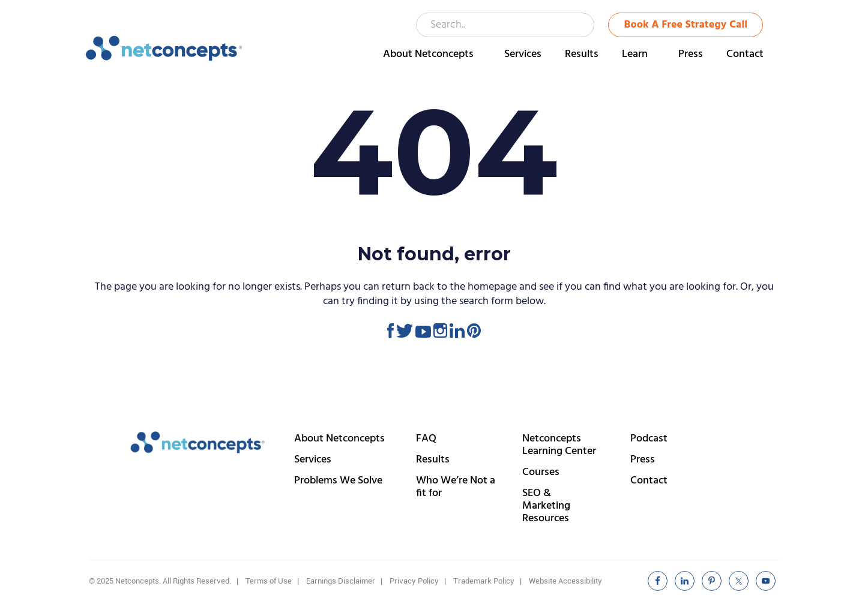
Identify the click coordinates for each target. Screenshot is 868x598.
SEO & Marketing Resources (546, 506)
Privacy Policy (414, 581)
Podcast (649, 439)
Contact (649, 481)
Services (313, 460)
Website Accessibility (565, 581)
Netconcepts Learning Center (559, 445)
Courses (541, 472)
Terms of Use (269, 581)
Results (433, 460)
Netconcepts (164, 49)
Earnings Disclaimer (341, 581)
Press (643, 460)
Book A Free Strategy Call (686, 25)
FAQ (426, 439)
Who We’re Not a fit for (456, 487)
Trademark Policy (484, 581)
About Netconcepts (339, 439)
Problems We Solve (338, 481)
